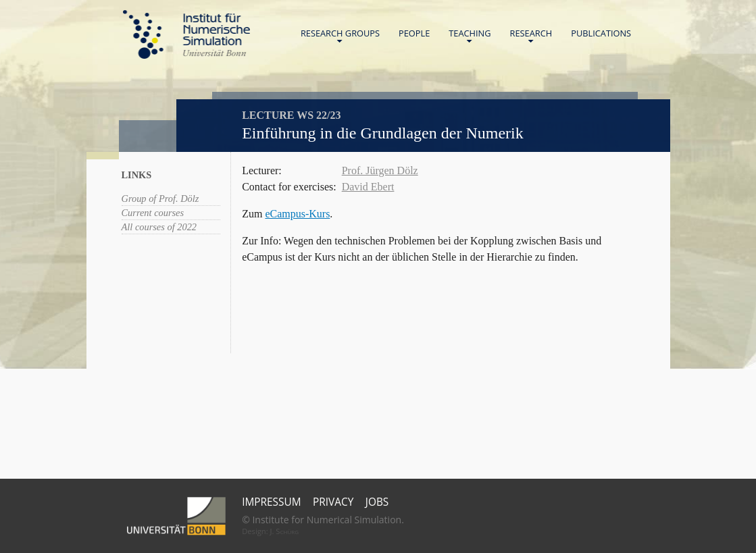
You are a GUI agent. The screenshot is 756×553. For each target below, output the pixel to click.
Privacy (333, 502)
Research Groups (340, 36)
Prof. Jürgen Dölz (380, 170)
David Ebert (368, 187)
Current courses (153, 213)
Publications (601, 33)
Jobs (377, 502)
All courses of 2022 (159, 227)
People (414, 33)
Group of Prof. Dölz (160, 199)
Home (186, 34)
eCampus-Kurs (297, 214)
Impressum (271, 502)
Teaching (470, 36)
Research (531, 36)
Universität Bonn (214, 53)
